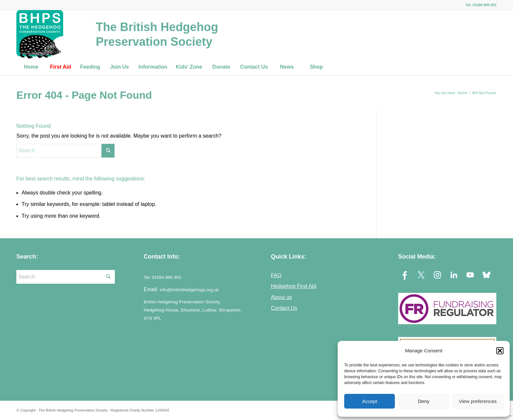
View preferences (478, 401)
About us (281, 297)
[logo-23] (40, 34)
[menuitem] (31, 67)
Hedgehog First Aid (293, 286)
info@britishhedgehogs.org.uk (189, 290)
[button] (500, 351)
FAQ (276, 275)
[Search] (65, 151)
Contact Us (284, 308)
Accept (370, 401)
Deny (424, 401)
